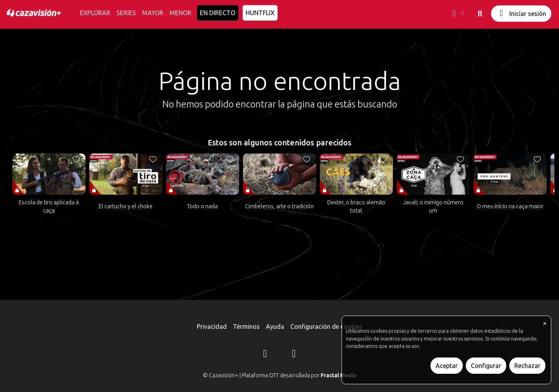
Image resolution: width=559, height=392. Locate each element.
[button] (457, 14)
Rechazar (527, 366)
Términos (246, 326)
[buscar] (480, 14)
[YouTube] (294, 355)
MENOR (181, 13)
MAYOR (153, 13)
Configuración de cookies (326, 326)
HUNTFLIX (260, 13)
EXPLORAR (95, 13)
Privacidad (212, 326)
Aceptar (447, 366)
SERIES (126, 13)
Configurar (486, 366)
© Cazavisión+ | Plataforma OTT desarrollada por (280, 375)
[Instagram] (265, 355)
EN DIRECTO (218, 13)
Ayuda (275, 326)
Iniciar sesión (521, 13)
